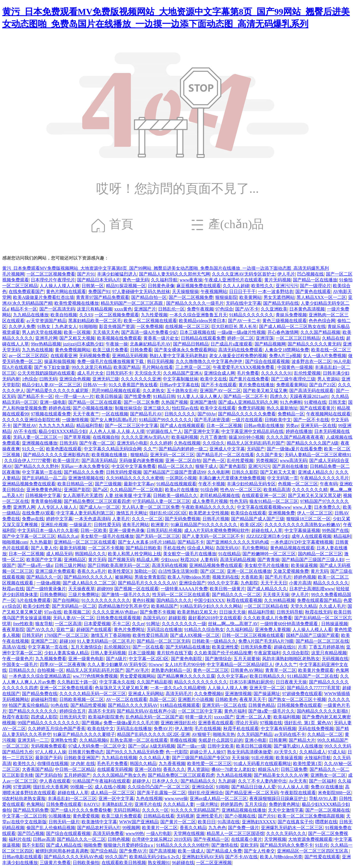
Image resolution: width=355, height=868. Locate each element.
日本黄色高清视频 (307, 309)
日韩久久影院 (245, 472)
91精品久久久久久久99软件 (183, 845)
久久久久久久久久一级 (184, 624)
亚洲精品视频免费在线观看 (29, 484)
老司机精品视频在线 (220, 495)
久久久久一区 (155, 810)
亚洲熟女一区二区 (328, 775)
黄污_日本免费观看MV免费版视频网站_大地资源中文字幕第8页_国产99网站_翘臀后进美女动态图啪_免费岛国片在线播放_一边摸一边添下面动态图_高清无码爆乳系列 (166, 268)
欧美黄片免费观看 (316, 670)
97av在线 (53, 612)
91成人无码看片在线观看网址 (262, 764)
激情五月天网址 (132, 513)
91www (156, 664)
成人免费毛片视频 (210, 501)
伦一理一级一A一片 (74, 396)
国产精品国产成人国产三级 (258, 519)
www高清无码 (294, 461)
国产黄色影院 (233, 466)
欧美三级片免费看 (110, 350)
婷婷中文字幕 (59, 519)
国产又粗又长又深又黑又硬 (315, 495)
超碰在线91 (285, 647)
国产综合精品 (104, 851)
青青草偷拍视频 (46, 501)
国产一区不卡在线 (311, 420)
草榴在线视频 (183, 740)
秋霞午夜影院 (16, 717)
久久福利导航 (164, 280)
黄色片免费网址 (129, 629)
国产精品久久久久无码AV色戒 (73, 857)
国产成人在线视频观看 (182, 426)
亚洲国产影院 (77, 490)
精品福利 (342, 536)
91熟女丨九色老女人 (57, 326)
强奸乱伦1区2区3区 (168, 513)
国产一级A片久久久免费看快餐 (81, 810)
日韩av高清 (44, 839)
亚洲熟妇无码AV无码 (203, 857)
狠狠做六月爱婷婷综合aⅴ (129, 845)
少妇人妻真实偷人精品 (66, 653)
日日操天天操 (232, 612)
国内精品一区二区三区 (320, 554)
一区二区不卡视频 (106, 548)
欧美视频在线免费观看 (119, 338)
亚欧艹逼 (65, 629)
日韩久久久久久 (180, 414)
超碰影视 (177, 618)
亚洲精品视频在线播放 (244, 810)
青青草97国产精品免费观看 (103, 297)
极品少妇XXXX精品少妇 (63, 431)
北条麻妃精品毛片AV (150, 344)
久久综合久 (214, 443)
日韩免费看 (141, 350)
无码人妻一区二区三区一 (37, 437)
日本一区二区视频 (224, 426)
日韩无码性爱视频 (124, 472)
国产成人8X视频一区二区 (195, 635)
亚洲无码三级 (106, 379)
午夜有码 (329, 484)
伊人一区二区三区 (315, 513)
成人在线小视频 (110, 787)
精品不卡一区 (24, 309)
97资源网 (22, 787)
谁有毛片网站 (136, 525)
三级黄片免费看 (55, 863)
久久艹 (150, 449)
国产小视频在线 (240, 816)
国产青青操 (268, 560)
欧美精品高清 (277, 490)
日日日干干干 (242, 292)
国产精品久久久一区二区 (236, 595)
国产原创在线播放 (290, 466)
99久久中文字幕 (223, 583)
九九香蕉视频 (172, 764)
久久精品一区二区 (325, 734)
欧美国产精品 (127, 367)
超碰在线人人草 (267, 530)
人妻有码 (209, 560)
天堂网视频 (275, 839)
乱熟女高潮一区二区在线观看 (139, 740)
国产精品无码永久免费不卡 (286, 845)
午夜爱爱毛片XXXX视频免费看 (244, 367)
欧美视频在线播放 (110, 455)
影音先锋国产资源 (117, 326)
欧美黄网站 (250, 297)
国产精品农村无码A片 (99, 828)
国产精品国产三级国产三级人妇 (313, 560)
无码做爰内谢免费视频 (141, 461)
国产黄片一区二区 (178, 822)
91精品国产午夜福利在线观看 (102, 781)
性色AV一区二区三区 (241, 490)
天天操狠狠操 (185, 292)
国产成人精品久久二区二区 (89, 583)
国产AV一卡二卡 (244, 321)
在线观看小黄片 (247, 839)
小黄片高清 (300, 583)
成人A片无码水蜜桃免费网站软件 (217, 530)
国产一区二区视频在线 (328, 810)
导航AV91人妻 (323, 798)
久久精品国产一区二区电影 (136, 490)
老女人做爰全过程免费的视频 (238, 356)
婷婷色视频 (305, 577)
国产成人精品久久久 (267, 589)
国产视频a (91, 723)
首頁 (112, 224)
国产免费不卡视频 (158, 612)
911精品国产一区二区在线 (313, 676)
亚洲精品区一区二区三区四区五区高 (313, 851)
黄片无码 (97, 560)
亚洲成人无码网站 (146, 694)
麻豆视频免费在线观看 (199, 286)
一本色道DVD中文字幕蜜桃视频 (302, 542)
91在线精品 (229, 554)
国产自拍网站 (66, 600)
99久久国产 (116, 857)
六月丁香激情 (213, 437)
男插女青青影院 (150, 577)
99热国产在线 (335, 530)
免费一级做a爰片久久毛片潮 (131, 723)
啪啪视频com (15, 542)
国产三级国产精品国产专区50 (201, 758)
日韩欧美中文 (278, 420)
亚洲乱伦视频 (54, 525)
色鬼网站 (35, 804)
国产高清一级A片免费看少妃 (149, 332)
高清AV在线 (14, 647)
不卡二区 (121, 624)
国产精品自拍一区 (149, 297)
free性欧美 (23, 624)
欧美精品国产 (164, 606)
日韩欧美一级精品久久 (175, 495)
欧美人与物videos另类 (189, 577)
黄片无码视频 (278, 280)
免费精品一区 (291, 414)
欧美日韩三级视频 (254, 746)
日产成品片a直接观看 (231, 344)
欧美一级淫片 (66, 461)
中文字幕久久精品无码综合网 (113, 449)
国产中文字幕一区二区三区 (29, 536)
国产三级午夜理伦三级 (293, 379)
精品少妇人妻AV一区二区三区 (51, 385)
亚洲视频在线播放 (40, 443)
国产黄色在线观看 (313, 292)
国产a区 (100, 490)
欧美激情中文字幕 (99, 822)
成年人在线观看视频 (311, 536)
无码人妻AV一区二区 (74, 618)
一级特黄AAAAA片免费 (184, 589)
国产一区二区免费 (141, 402)
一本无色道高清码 (92, 519)
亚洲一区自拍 (148, 769)
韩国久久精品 (143, 764)
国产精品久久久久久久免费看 (247, 414)
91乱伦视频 (262, 758)
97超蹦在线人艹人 (164, 431)
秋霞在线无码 (318, 612)
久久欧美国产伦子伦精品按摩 (223, 653)
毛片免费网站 (255, 548)
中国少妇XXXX (209, 600)
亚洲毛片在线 (148, 804)
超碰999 (105, 589)
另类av (292, 426)
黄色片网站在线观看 (66, 292)
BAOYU (92, 804)
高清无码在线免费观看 (240, 350)
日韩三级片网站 (70, 565)
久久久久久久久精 (310, 490)
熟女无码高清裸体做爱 (249, 752)
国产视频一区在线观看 (136, 589)
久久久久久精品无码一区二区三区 (93, 694)
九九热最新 (41, 542)
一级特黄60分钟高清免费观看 (290, 624)
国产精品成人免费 (224, 851)
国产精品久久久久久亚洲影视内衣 (56, 455)
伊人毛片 (286, 274)
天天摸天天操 (276, 595)
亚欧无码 (249, 845)
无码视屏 (185, 816)
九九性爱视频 (154, 315)
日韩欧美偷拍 (86, 863)
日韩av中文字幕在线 (179, 385)
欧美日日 (207, 822)
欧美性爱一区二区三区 (209, 764)
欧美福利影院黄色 (106, 717)
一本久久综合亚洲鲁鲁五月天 (198, 315)
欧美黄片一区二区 (160, 828)
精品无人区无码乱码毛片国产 (256, 443)
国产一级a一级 (191, 746)
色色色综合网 (322, 321)
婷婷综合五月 (73, 711)
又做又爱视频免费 (291, 571)
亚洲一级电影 (53, 402)
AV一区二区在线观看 (127, 699)
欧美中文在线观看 (218, 408)
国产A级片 (116, 659)
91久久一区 (33, 449)
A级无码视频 (162, 746)
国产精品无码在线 (281, 303)
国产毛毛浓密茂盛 (212, 420)
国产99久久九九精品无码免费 (135, 752)
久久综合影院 (296, 653)
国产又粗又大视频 (77, 338)
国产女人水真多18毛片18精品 (147, 542)
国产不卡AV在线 (241, 857)
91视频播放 (60, 816)
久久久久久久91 (277, 373)
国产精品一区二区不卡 (246, 396)
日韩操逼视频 (334, 624)
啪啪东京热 (224, 734)
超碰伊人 (141, 781)
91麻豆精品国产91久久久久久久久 (204, 525)
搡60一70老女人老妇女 (234, 769)
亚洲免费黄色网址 (44, 490)
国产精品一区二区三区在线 (322, 641)
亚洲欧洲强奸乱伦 (178, 723)
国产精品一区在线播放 (315, 280)
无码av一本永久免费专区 (85, 466)
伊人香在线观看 (55, 781)
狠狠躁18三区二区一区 (308, 519)
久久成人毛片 (332, 606)
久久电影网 (219, 472)
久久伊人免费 (22, 326)
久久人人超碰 (236, 286)
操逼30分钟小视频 (246, 437)
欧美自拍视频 (64, 315)
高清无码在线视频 (169, 565)
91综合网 (209, 490)
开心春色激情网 (283, 332)
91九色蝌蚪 (291, 402)
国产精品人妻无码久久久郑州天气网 (174, 274)
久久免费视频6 (209, 694)
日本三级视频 (141, 653)
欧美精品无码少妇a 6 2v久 (155, 857)
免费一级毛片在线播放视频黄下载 (111, 361)
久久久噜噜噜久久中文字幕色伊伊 (209, 361)
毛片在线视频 (208, 729)
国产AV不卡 (247, 309)
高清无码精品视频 (238, 560)
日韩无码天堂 (73, 717)
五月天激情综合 (86, 647)
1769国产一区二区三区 (66, 635)
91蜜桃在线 (315, 402)
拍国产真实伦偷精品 (29, 705)
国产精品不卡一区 (35, 396)
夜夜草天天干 (253, 699)
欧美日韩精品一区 (75, 484)
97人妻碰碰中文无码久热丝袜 (141, 292)
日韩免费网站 (53, 595)
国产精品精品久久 (198, 781)
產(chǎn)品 (227, 224)
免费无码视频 (251, 408)
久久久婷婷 (161, 443)
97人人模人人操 (51, 752)
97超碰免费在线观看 (302, 694)
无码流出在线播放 (164, 629)
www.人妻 (302, 507)
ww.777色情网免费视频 (95, 676)
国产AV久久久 (40, 629)
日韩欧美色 (226, 699)
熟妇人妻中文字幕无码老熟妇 (178, 356)
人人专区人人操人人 (57, 507)
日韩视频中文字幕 (43, 495)
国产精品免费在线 (40, 694)
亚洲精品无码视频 (130, 356)
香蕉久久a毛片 (91, 571)
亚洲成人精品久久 (316, 472)
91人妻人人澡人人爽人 (199, 396)
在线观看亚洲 (64, 356)
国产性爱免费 (138, 396)
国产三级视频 (108, 484)
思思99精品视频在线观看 (116, 391)
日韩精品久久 (22, 670)
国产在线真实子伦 (295, 822)
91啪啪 (222, 787)
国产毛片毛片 (278, 577)
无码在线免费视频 (316, 729)
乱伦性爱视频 (307, 373)
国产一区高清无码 (57, 309)
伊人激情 (184, 729)
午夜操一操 (117, 344)
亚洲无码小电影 (132, 443)
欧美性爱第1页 (308, 764)
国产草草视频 (77, 437)
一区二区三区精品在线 (266, 606)
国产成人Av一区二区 (100, 507)
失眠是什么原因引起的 (220, 740)
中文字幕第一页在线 (42, 472)
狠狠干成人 (206, 466)
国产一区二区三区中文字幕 (131, 426)
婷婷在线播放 (299, 431)
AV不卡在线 (25, 431)
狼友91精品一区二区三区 (274, 501)
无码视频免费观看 (49, 746)
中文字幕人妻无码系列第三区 (85, 513)
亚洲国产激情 (203, 402)
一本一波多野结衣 (276, 292)
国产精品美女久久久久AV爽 (281, 775)
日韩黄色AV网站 (247, 670)
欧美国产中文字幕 (44, 560)
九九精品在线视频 (119, 758)
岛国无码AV (228, 548)
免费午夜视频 (200, 309)
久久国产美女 (269, 455)
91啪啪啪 (88, 326)
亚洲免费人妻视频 (273, 629)
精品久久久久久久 (331, 583)
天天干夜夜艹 (86, 414)
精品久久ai (68, 536)
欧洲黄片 (160, 525)
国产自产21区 (323, 385)
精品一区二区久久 (176, 466)
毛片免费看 (248, 373)
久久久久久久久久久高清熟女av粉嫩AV (303, 525)
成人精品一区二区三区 (113, 793)
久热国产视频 (174, 402)
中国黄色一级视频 (295, 367)
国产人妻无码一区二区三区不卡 (213, 536)
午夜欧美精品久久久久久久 (208, 507)
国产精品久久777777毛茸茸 (313, 688)
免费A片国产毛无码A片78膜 (266, 641)
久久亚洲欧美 (274, 309)
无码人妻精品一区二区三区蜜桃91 (318, 455)
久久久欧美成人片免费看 (268, 618)
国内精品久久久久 (174, 600)
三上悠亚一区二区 (193, 367)
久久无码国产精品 (255, 734)
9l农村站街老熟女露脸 (24, 798)
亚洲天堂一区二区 (267, 688)
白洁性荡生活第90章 (178, 571)
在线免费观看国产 (26, 292)
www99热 (135, 833)
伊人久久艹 (286, 664)
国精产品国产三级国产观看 (313, 635)
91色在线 (59, 705)
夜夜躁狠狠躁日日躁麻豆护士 (278, 798)
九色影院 (249, 583)
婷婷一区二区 (240, 338)
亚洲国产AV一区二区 (220, 391)
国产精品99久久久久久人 (88, 577)
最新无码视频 (73, 548)
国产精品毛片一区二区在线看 (225, 455)
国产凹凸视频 (31, 833)
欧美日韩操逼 (109, 396)
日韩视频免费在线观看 (299, 705)
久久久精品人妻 (154, 758)
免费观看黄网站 (292, 385)
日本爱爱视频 (97, 624)
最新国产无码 (49, 758)
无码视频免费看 (95, 356)
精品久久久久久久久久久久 (201, 682)
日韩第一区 (93, 286)
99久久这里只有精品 (92, 367)
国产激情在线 (225, 845)
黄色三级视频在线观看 (285, 321)
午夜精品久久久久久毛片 (324, 478)
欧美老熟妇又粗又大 (197, 612)
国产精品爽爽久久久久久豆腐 (186, 676)
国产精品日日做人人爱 (253, 787)
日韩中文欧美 (221, 746)
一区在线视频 (115, 414)
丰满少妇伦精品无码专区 (251, 484)
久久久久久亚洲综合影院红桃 (31, 420)
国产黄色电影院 (187, 659)
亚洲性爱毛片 (209, 816)
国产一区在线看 (148, 647)
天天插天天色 (106, 332)
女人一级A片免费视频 (324, 356)
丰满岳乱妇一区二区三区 (72, 798)
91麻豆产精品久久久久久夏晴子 (84, 734)
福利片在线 (20, 839)
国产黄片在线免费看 (249, 379)
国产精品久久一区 (44, 577)
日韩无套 (337, 402)
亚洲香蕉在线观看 (216, 723)
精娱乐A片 (268, 769)
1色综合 (30, 379)
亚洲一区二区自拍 (183, 461)
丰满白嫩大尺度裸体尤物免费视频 (232, 478)
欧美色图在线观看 (64, 449)
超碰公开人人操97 (207, 752)
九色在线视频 (149, 798)
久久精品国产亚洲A (182, 373)
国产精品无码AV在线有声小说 (146, 711)
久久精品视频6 (94, 740)
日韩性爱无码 (107, 525)
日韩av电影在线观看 (22, 857)
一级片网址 (207, 804)
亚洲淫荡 (265, 338)
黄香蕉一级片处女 (161, 338)
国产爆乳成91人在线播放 (298, 746)
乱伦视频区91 (117, 647)
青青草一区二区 (281, 670)
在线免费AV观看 (38, 513)
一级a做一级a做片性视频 (241, 332)
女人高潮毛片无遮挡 (83, 495)
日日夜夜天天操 (291, 682)
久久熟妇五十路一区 (77, 682)
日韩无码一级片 (64, 822)
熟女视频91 (159, 863)
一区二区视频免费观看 (117, 315)
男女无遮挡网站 (279, 297)
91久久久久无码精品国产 (195, 810)
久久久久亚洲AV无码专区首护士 (244, 274)
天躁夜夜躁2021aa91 (309, 396)
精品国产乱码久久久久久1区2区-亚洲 (153, 734)
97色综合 (224, 309)
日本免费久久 (327, 507)
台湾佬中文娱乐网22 (152, 839)
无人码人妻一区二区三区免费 (151, 507)
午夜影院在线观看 (298, 793)
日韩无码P (32, 635)
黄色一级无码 (136, 280)
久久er (138, 624)
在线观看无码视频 (115, 769)
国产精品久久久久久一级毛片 (195, 303)
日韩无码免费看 (256, 647)
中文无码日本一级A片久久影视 (48, 530)
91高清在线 (229, 822)
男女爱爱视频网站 (138, 676)
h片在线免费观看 (34, 600)
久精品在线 (333, 338)
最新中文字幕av (139, 484)
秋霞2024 (189, 560)
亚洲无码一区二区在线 (224, 705)
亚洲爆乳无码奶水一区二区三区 (292, 828)
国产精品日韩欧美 (143, 548)
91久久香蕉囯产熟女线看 (133, 385)
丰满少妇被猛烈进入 (117, 274)
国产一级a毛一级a (35, 565)
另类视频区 (267, 461)
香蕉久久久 (174, 769)
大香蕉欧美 (252, 577)
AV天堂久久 (285, 752)
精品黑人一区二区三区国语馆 (235, 833)
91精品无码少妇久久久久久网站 (211, 606)
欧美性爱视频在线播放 (77, 303)
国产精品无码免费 (31, 810)
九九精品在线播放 (31, 315)
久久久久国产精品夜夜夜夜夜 (295, 437)
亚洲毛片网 (46, 338)
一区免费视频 (150, 326)
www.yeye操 (176, 798)
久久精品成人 (313, 752)
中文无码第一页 (283, 478)
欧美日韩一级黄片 (227, 589)
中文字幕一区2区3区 (149, 659)
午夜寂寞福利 (267, 653)
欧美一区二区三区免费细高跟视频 (311, 816)
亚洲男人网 (24, 507)
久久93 (86, 315)
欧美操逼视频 (304, 565)
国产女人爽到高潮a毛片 (114, 420)
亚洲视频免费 (282, 513)
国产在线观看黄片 (317, 408)
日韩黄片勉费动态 (86, 752)
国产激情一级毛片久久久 (126, 595)
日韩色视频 (119, 839)
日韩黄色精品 (262, 705)
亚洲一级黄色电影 (86, 659)
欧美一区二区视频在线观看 (150, 321)
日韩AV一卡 (95, 385)
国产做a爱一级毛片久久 (271, 711)
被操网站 (124, 577)
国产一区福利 (322, 781)
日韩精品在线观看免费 (203, 338)
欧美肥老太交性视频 (209, 513)
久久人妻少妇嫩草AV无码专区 (117, 664)
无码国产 (256, 449)
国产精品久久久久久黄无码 (314, 344)
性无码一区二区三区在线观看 (181, 595)
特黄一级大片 (199, 717)
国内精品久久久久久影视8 (323, 711)
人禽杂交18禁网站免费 (287, 350)
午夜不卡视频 (212, 484)
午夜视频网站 (214, 292)
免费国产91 (99, 292)
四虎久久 (279, 396)
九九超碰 (227, 781)
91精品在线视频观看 (176, 484)
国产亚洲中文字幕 (202, 431)
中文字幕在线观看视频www (264, 507)
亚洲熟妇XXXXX (259, 822)
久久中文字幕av (232, 676)
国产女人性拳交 (259, 851)
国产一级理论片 (315, 286)
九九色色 (217, 828)
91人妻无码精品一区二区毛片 (106, 641)
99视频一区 (82, 787)
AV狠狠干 (201, 734)
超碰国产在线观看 (94, 629)
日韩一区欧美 (94, 530)
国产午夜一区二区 (97, 443)
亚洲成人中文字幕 (227, 449)
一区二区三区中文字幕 (200, 711)
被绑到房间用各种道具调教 (62, 851)
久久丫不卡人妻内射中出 (262, 781)
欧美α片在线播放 (182, 490)
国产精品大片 (302, 740)
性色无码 (239, 501)
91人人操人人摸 (293, 787)
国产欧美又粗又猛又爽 (265, 391)
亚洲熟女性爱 (64, 740)
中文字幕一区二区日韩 (24, 816)
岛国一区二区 (163, 699)
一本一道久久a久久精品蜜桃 (178, 688)
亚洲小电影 (256, 740)
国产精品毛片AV (146, 414)
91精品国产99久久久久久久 (166, 420)
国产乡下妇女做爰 (52, 367)
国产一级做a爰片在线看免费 (294, 449)
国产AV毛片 (137, 670)
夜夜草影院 (13, 629)
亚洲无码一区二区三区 (172, 455)
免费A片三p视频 (285, 356)
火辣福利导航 (318, 758)
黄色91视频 (143, 600)
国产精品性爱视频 (88, 705)
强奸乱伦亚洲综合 (206, 793)
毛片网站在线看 (158, 367)
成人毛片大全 (90, 373)
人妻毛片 (121, 519)
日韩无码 (68, 443)
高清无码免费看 (108, 833)
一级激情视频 (75, 420)
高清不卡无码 (102, 711)
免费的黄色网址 (284, 804)
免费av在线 (33, 519)
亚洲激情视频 (238, 694)
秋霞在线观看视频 (244, 600)
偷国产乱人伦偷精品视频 (51, 828)
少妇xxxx (169, 560)
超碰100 (67, 641)
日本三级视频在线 (197, 332)
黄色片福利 (235, 711)
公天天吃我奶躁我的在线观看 (46, 373)
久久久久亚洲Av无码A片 (145, 437)
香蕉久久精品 (193, 828)
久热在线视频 (187, 443)
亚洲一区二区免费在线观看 (66, 688)
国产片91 (86, 274)
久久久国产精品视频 (320, 332)
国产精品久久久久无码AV (133, 705)
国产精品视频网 (270, 344)
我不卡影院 (33, 845)
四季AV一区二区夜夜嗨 (63, 664)
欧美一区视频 (77, 332)
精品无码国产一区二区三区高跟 (132, 303)
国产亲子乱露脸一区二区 (161, 793)
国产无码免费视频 (182, 519)
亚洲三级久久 (157, 408)
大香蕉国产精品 (37, 769)
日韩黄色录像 (161, 286)
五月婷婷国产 (77, 775)
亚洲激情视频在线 (86, 478)
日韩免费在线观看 (64, 804)
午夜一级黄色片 (18, 659)
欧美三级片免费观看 (121, 816)
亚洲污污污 (287, 286)
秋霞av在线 (13, 589)
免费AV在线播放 (327, 787)
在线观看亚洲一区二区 (264, 495)
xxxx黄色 (123, 309)
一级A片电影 (159, 833)
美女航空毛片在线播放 (267, 565)
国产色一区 (214, 461)
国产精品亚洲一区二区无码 (252, 793)
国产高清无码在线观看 (311, 391)
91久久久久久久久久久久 (106, 600)
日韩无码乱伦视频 (164, 530)
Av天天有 (298, 781)
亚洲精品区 (75, 560)
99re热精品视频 (46, 344)
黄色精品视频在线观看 (292, 548)
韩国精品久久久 (90, 554)
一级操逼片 (80, 525)
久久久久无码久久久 (286, 833)
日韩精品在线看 (159, 816)
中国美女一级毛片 (20, 664)
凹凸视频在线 (310, 274)
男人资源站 (328, 379)
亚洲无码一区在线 (318, 426)
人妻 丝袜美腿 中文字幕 (128, 495)
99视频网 (131, 828)
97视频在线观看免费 (51, 414)
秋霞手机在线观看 (241, 729)
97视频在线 (271, 723)
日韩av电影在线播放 (264, 426)
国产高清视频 (163, 851)
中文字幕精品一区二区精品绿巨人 (240, 664)
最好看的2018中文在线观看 (215, 618)
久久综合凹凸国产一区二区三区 (159, 787)
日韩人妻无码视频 (108, 653)
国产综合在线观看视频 (267, 361)
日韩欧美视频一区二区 (82, 699)
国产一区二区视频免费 (191, 297)
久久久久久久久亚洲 (141, 379)
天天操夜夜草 (82, 589)
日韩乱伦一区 (171, 309)
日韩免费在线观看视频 (118, 618)
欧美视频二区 (77, 612)
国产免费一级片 (244, 828)
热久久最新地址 (282, 408)
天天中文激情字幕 (286, 810)
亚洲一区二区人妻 (253, 717)
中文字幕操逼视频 (302, 530)
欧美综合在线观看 (248, 513)
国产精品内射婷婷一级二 (183, 449)
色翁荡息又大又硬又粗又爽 (121, 688)
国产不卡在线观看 (219, 385)
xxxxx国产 (224, 717)
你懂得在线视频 (53, 764)
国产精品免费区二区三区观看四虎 (97, 501)
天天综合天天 (148, 373)
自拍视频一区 (50, 670)
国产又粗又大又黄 (278, 472)
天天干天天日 (274, 583)
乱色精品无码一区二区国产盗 (154, 717)
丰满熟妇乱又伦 (117, 804)
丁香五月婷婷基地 (326, 647)
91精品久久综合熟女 (204, 629)
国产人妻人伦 (44, 548)
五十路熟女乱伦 (182, 391)
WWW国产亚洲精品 (139, 822)
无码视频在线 (335, 659)
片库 (302, 647)
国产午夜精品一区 (211, 839)
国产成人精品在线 (64, 845)
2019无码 (182, 839)
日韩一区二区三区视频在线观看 (253, 635)
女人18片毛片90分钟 (185, 664)
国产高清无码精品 (99, 461)
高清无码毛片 (179, 694)
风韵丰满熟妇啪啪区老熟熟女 (291, 659)
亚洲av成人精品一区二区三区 (218, 798)
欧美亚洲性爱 (225, 647)
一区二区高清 (68, 624)
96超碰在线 (183, 863)
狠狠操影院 (226, 297)
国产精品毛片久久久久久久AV (147, 583)
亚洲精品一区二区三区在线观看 (85, 542)
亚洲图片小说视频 (196, 699)
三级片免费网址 (84, 595)
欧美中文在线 (214, 379)
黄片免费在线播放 (256, 385)
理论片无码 (247, 723)
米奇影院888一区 (334, 793)
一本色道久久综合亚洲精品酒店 (40, 676)
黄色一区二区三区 (211, 670)
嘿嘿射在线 (326, 822)
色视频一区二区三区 (298, 484)
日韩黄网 (278, 740)
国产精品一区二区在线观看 (95, 402)
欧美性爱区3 (120, 571)
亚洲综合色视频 (75, 379)
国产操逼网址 (267, 694)
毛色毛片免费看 (112, 764)
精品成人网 (148, 560)
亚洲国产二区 (44, 641)
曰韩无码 (48, 379)
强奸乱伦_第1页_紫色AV (308, 723)
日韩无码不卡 (119, 373)
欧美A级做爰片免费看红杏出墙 (44, 297)
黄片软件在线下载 (174, 653)
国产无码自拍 (49, 775)
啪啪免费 (93, 845)
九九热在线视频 (37, 350)
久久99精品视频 (280, 600)
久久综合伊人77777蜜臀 (27, 461)
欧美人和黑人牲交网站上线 (135, 554)
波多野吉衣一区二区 (311, 361)
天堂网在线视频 (189, 833)
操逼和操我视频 (60, 361)
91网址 (153, 624)
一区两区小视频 (181, 478)
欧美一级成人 (191, 851)
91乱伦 (322, 845)
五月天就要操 (247, 659)
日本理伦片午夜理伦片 (53, 280)
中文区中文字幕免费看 (134, 466)
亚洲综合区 (203, 787)
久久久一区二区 (147, 519)
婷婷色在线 (60, 408)
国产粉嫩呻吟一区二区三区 (269, 554)
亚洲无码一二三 (33, 740)
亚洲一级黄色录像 (127, 530)
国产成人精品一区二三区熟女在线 (292, 326)
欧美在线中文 (101, 729)
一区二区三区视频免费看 (51, 274)
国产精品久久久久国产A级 (313, 443)
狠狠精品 (139, 455)
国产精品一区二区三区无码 (163, 641)
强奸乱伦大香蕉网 (50, 787)
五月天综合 (256, 804)
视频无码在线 (225, 577)
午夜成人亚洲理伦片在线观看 (233, 280)
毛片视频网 (13, 274)
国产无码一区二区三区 (158, 536)
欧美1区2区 (251, 525)
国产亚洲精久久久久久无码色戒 (237, 542)
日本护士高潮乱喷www (312, 589)
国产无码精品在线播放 (188, 647)
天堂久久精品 (304, 606)
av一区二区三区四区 (28, 356)
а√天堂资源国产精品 (46, 321)
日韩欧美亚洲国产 (82, 758)
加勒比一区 (145, 571)
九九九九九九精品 (56, 426)
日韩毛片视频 (216, 519)
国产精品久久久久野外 (37, 466)
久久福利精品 (239, 629)
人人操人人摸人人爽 (60, 286)
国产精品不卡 (191, 542)
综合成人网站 (201, 548)
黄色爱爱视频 (86, 816)
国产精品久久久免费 (84, 472)
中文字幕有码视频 (278, 729)
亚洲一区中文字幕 (116, 798)
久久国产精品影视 (154, 682)
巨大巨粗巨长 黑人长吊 (234, 326)
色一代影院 (177, 752)
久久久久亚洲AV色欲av (115, 612)
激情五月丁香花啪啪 (111, 635)
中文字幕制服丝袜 (181, 379)
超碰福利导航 (44, 699)
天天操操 (240, 758)
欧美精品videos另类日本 (202, 321)
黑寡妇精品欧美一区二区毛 (95, 321)
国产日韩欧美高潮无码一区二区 (119, 565)
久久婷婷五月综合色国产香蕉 (57, 729)
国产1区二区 (212, 571)
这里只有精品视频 (95, 309)
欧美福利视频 (185, 437)
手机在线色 (174, 548)
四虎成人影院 (44, 717)
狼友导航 (44, 624)
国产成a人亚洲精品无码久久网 (248, 402)
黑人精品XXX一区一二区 (321, 297)
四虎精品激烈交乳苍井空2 (124, 606)
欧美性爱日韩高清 (150, 635)
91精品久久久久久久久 (251, 315)
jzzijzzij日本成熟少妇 (83, 344)
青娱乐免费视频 (291, 315)
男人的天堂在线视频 (42, 332)
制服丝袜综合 (128, 408)
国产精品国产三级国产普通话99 (174, 472)
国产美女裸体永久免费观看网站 (185, 350)
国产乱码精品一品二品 (44, 478)
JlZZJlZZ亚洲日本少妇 (268, 536)
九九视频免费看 (51, 659)
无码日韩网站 (127, 810)
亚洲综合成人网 (219, 373)
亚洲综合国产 (192, 583)
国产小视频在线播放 (93, 408)
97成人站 (337, 752)
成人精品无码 (59, 554)
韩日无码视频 (160, 361)
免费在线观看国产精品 (319, 600)
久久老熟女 (154, 391)
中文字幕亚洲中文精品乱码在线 (252, 431)
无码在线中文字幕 (244, 303)
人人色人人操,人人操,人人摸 (117, 431)
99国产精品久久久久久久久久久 (49, 723)
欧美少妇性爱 (36, 606)
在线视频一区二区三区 (187, 326)
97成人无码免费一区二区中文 (97, 746)
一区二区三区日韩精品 (298, 338)
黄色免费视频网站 (73, 350)
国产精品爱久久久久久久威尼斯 (58, 391)
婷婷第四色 (232, 804)
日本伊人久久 (165, 781)
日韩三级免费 (294, 769)
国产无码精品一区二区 (74, 606)
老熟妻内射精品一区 (171, 670)
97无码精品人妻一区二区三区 (161, 501)
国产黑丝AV (25, 426)
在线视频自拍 (106, 437)
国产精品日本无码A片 (99, 280)
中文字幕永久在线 (117, 682)
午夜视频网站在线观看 (328, 414)
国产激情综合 (218, 659)
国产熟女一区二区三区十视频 (297, 699)
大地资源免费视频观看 (310, 839)
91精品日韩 (164, 396)
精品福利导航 (90, 426)
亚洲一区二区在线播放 (249, 571)
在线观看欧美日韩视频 (124, 863)
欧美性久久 (262, 286)
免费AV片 (163, 729)
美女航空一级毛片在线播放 (107, 536)
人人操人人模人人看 (312, 629)
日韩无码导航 (290, 612)
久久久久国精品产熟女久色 (119, 775)
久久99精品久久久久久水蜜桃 (135, 478)
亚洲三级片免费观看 (55, 571)
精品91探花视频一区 (126, 286)
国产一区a (138, 746)
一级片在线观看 (247, 420)
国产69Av (207, 414)
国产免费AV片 (133, 851)
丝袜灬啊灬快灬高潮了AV (233, 624)
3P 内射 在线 (83, 764)
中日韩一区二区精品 (75, 769)
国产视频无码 (121, 560)
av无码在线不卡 (290, 734)
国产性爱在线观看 (322, 857)
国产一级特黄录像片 (46, 589)
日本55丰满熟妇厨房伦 (252, 682)
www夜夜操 (191, 280)
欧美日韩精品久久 (267, 676)
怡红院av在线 (185, 408)
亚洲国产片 (145, 309)
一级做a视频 (48, 583)
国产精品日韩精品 (191, 344)
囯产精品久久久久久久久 (33, 711)
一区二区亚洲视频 (214, 863)
